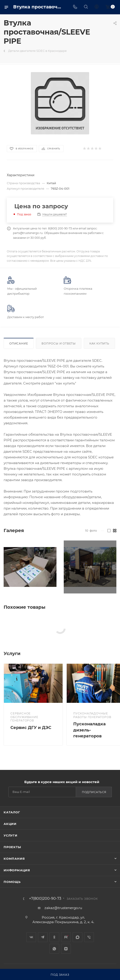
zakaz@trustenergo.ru (63, 908)
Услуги (11, 835)
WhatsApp (54, 949)
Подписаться (94, 792)
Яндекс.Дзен (66, 949)
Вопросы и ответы (59, 343)
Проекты (12, 847)
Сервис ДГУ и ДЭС (31, 728)
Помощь (12, 882)
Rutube (66, 937)
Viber (89, 937)
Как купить (99, 343)
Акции (10, 824)
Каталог (12, 812)
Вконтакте (31, 937)
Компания (14, 859)
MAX (77, 937)
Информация (17, 870)
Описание (19, 343)
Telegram (43, 937)
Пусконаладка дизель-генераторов (89, 730)
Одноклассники (54, 937)
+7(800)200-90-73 (45, 899)
